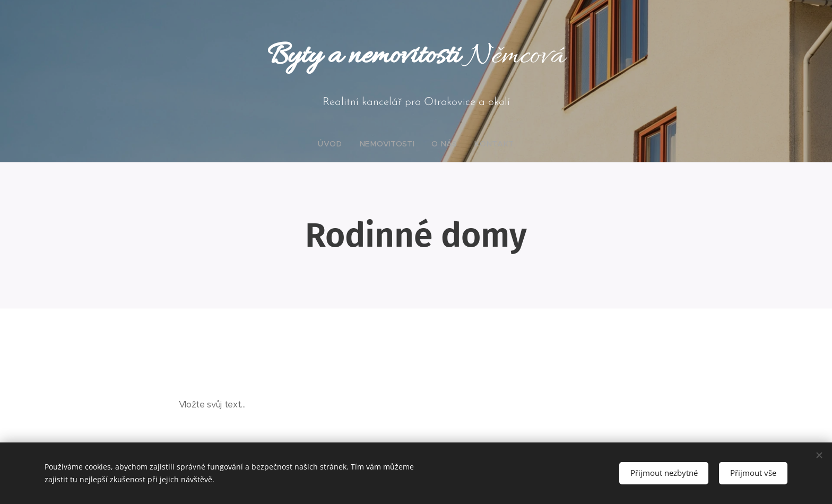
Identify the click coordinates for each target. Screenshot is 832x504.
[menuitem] (341, 144)
